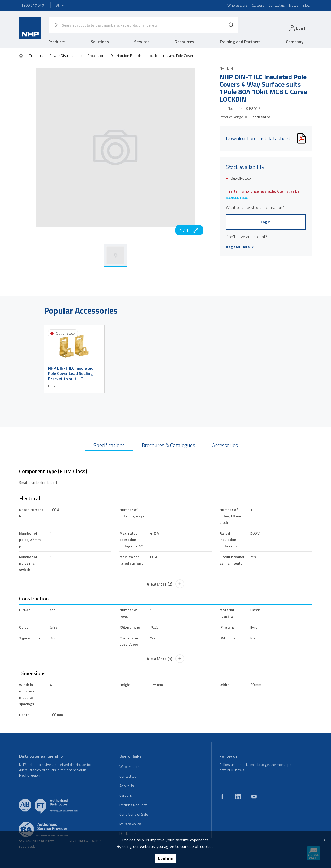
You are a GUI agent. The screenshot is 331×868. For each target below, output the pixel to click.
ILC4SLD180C (237, 197)
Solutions (100, 42)
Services (142, 42)
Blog (306, 5)
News (294, 5)
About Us (127, 786)
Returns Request (133, 805)
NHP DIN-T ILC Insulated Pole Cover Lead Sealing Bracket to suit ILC (71, 373)
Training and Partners (240, 42)
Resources (184, 42)
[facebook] (222, 796)
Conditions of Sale (134, 814)
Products (57, 42)
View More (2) (166, 584)
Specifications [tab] (109, 445)
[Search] (231, 25)
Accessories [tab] (225, 445)
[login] (298, 28)
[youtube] (254, 796)
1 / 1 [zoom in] (189, 230)
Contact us (277, 5)
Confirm (166, 858)
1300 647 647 (33, 5)
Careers (258, 5)
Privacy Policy (130, 824)
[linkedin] (238, 796)
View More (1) (166, 659)
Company (295, 42)
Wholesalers (238, 5)
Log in (266, 222)
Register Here (240, 247)
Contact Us (128, 776)
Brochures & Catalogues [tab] (168, 445)
